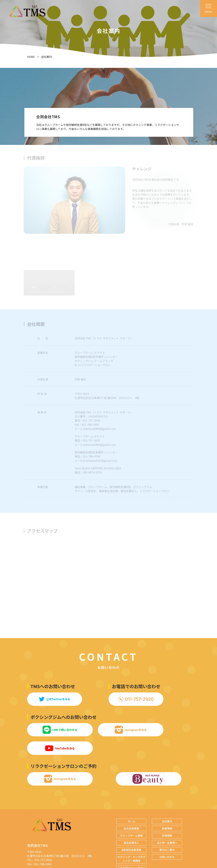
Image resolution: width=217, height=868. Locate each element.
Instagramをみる (108, 729)
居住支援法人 (131, 824)
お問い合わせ (167, 838)
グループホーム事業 (131, 817)
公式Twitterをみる (53, 698)
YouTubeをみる (165, 729)
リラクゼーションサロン (131, 849)
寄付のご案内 (167, 831)
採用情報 (167, 817)
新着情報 (167, 809)
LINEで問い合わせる (53, 729)
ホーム (131, 802)
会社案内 (167, 802)
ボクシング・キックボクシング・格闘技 (131, 840)
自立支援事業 (131, 809)
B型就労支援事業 (131, 831)
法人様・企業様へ (167, 824)
